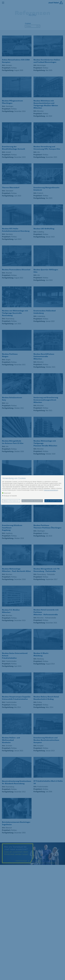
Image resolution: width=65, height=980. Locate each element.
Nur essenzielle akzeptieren (32, 501)
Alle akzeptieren (53, 501)
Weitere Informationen (11, 501)
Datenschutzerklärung (51, 490)
